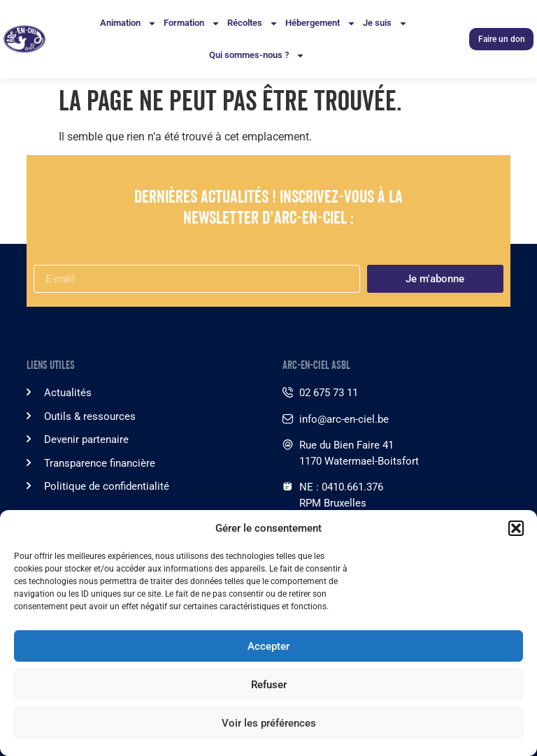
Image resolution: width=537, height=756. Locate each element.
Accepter (268, 646)
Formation (192, 23)
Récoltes (253, 23)
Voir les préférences (269, 723)
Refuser (269, 685)
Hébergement (321, 23)
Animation (128, 23)
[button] (516, 528)
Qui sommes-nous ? (257, 56)
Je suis (385, 23)
